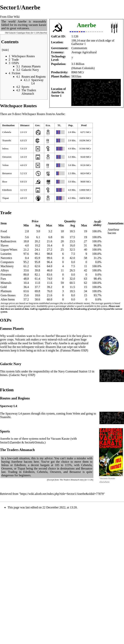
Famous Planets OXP (74, 350)
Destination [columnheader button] (8, 125)
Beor (5, 182)
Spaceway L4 (14, 414)
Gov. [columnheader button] (38, 125)
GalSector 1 (79, 44)
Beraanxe (7, 173)
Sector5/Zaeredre (10, 442)
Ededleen (7, 190)
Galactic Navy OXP (22, 375)
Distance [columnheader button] (25, 125)
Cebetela (7, 132)
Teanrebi (7, 140)
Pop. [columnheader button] (71, 125)
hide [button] (5, 50)
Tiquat (5, 198)
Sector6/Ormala (34, 442)
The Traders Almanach (69, 480)
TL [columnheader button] (59, 125)
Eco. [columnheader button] (48, 125)
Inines (4, 375)
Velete (5, 165)
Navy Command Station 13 (75, 371)
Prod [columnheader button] (84, 125)
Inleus (5, 149)
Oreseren (7, 157)
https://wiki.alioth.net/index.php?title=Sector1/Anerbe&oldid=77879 (62, 494)
